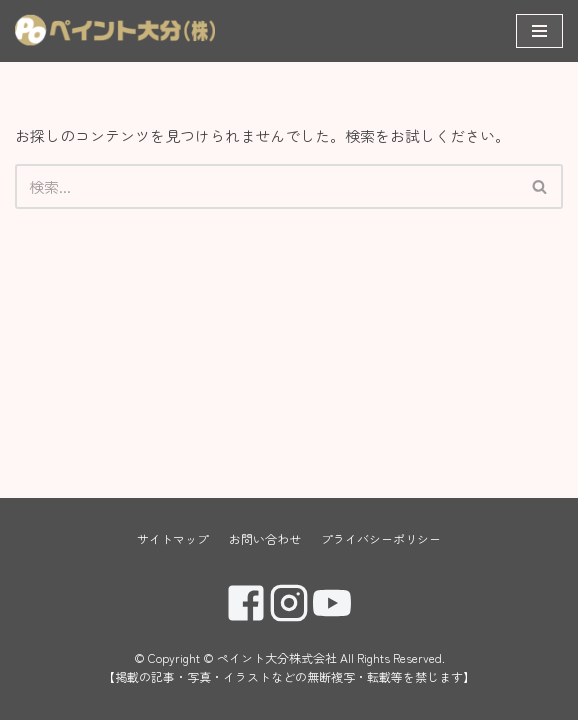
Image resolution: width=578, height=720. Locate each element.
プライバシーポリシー (381, 538)
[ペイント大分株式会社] (115, 31)
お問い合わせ (265, 538)
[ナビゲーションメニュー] (539, 31)
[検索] (266, 186)
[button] (539, 186)
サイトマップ (173, 538)
